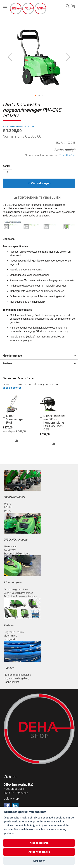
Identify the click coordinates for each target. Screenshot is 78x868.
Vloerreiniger (11, 636)
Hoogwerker (11, 639)
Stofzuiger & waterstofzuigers (20, 596)
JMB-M (8, 507)
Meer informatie (12, 356)
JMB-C (7, 511)
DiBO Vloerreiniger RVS (15, 419)
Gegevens (9, 239)
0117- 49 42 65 (67, 155)
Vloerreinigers (13, 582)
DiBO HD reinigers (16, 540)
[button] (10, 57)
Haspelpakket (11, 682)
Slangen (9, 668)
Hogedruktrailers (14, 497)
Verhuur (9, 625)
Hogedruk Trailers (14, 632)
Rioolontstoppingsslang (17, 675)
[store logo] (28, 8)
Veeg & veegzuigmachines (18, 593)
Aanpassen (39, 861)
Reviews (8, 363)
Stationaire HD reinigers (17, 554)
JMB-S (7, 504)
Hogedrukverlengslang (16, 678)
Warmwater (10, 546)
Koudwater (10, 550)
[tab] (39, 239)
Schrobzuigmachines (16, 589)
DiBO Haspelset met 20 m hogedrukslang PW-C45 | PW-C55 (54, 423)
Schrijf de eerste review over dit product (20, 126)
